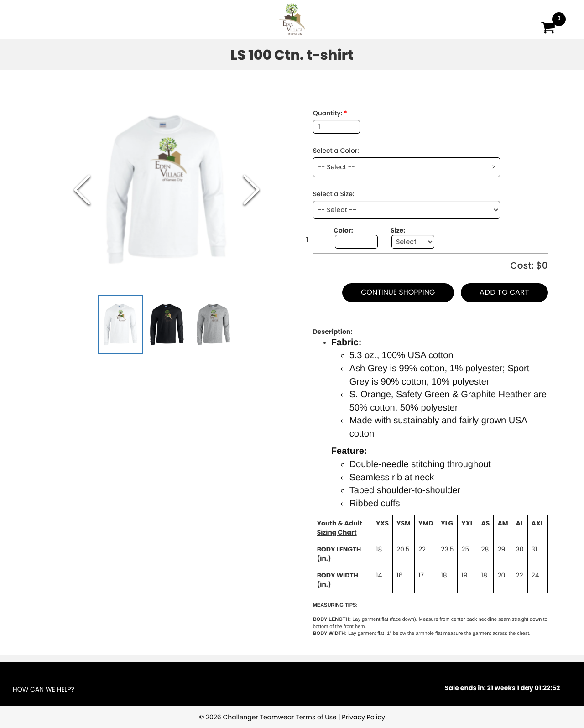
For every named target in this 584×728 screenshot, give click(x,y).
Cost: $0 (529, 265)
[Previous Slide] (82, 190)
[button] (167, 190)
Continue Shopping (398, 292)
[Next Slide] (251, 190)
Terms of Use (316, 717)
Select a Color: (336, 151)
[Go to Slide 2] (167, 324)
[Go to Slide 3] (214, 324)
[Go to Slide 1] (120, 324)
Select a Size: (334, 194)
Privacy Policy (363, 717)
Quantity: (330, 113)
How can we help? (44, 689)
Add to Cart (504, 292)
